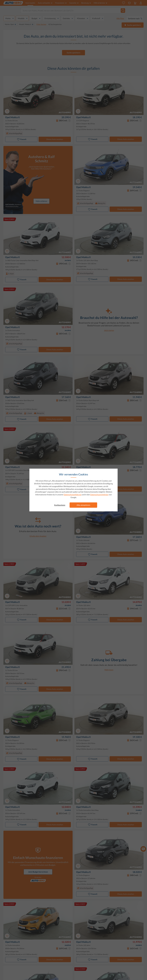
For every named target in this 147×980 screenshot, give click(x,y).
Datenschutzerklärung (72, 495)
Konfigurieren (60, 505)
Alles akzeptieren (83, 505)
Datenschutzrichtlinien (99, 495)
